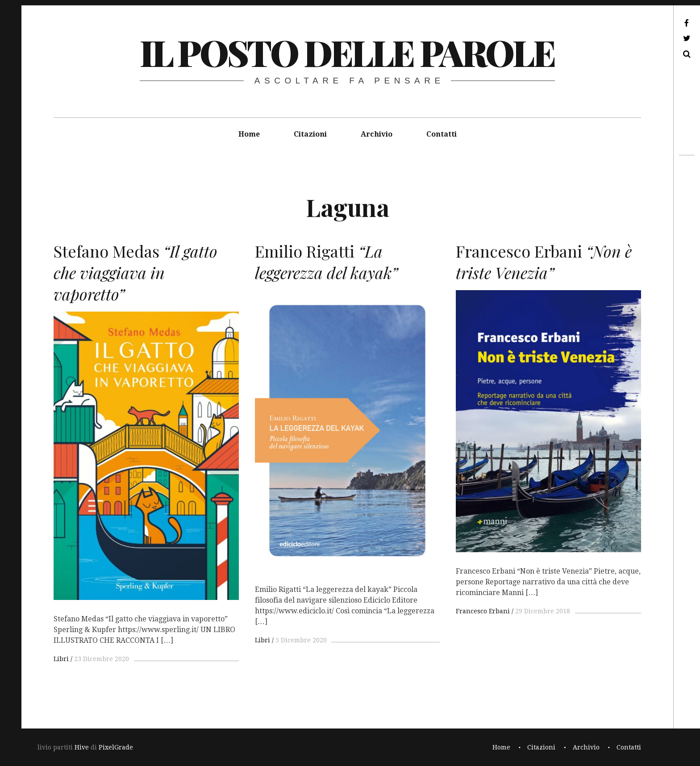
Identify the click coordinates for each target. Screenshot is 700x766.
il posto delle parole (347, 52)
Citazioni (310, 134)
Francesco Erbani (483, 611)
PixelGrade (116, 747)
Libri (61, 659)
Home (249, 134)
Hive (82, 747)
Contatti (442, 134)
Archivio (377, 134)
